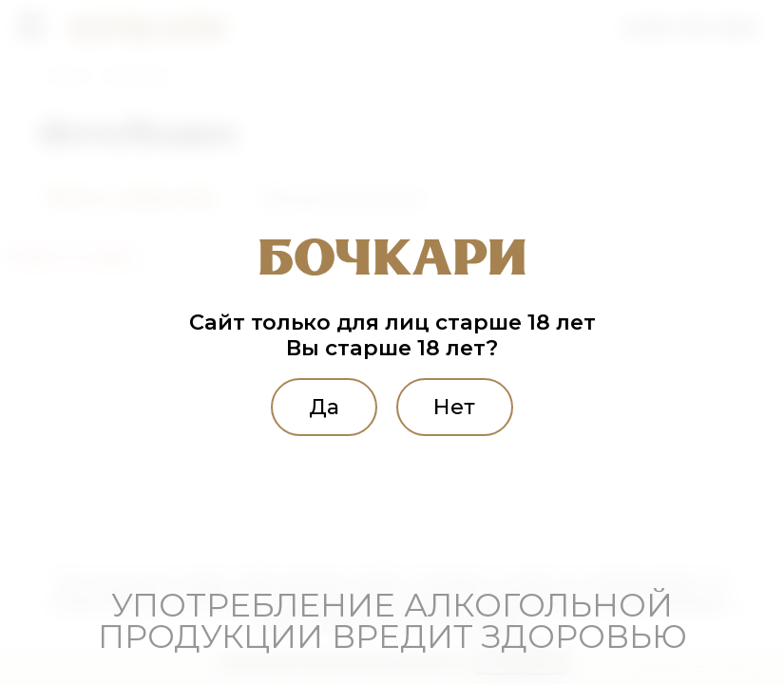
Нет (457, 407)
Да (321, 407)
